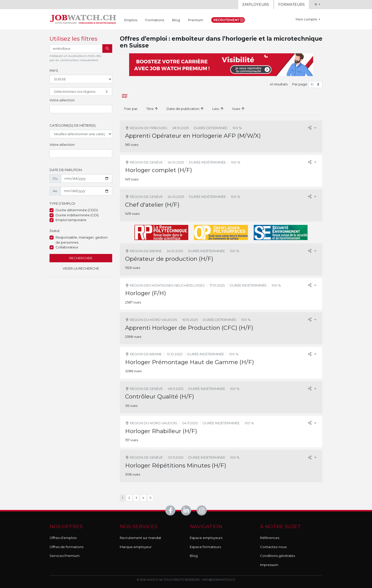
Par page (300, 84)
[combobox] (81, 109)
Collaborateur (67, 247)
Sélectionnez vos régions (81, 92)
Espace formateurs (205, 547)
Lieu (218, 109)
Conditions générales (277, 556)
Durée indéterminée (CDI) (77, 215)
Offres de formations (66, 547)
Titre (152, 109)
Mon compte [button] (307, 19)
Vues (238, 109)
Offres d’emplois (63, 538)
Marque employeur (136, 547)
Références (270, 538)
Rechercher (81, 258)
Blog (176, 20)
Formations (155, 20)
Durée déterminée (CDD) (77, 210)
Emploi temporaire (71, 220)
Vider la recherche (81, 268)
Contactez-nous (273, 547)
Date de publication (185, 109)
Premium (196, 20)
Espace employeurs (206, 538)
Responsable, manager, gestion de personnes (82, 240)
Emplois (131, 20)
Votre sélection (62, 100)
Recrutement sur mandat (141, 538)
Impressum (269, 565)
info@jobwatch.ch (219, 580)
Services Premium (65, 556)
